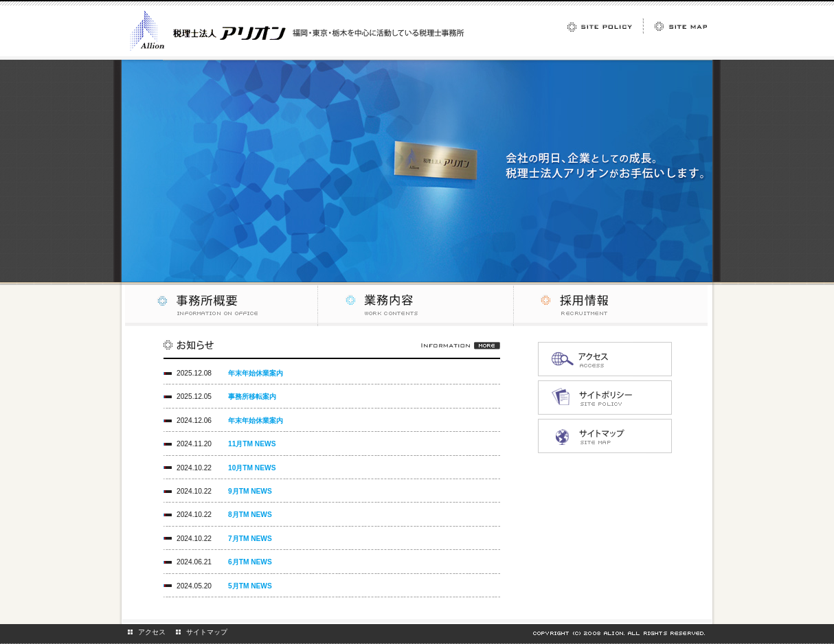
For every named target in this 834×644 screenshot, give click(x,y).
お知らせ (331, 349)
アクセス (152, 632)
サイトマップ (207, 632)
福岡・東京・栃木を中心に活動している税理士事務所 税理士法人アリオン (297, 31)
